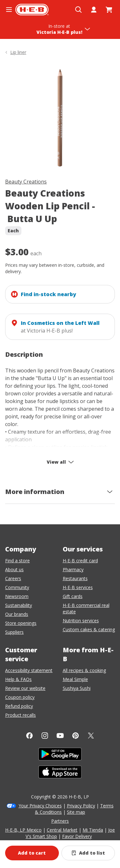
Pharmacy (73, 569)
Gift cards (73, 596)
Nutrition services (81, 621)
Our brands (17, 614)
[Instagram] (45, 736)
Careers (13, 578)
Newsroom (17, 596)
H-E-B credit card (80, 561)
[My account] (94, 10)
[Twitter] (91, 736)
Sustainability (19, 605)
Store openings (21, 623)
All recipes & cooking (84, 670)
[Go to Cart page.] (109, 10)
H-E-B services (78, 587)
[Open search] (78, 10)
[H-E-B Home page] (32, 10)
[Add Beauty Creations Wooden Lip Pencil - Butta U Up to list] (88, 853)
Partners (60, 821)
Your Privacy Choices (40, 806)
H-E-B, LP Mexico (23, 830)
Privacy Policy (81, 806)
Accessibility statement (29, 670)
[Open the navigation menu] (9, 10)
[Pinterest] (76, 736)
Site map (76, 812)
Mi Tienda (93, 830)
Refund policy (19, 706)
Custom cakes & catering (89, 629)
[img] (60, 118)
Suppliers (14, 632)
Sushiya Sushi (77, 688)
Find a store (17, 561)
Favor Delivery (77, 836)
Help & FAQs (18, 679)
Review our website (25, 688)
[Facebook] (29, 736)
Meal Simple (75, 679)
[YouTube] (60, 736)
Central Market (62, 830)
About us (14, 569)
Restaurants (75, 578)
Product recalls (20, 715)
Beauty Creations (26, 182)
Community (17, 587)
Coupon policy (20, 697)
